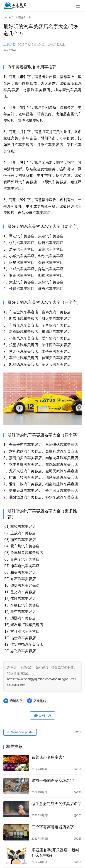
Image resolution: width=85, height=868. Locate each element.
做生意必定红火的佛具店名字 (57, 804)
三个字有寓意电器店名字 (53, 827)
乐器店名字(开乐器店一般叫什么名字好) (55, 853)
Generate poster (20, 732)
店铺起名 (40, 701)
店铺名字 (16, 701)
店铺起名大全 (56, 44)
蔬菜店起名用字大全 (49, 757)
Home (7, 17)
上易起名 (9, 44)
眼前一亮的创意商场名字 (53, 781)
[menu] (78, 6)
